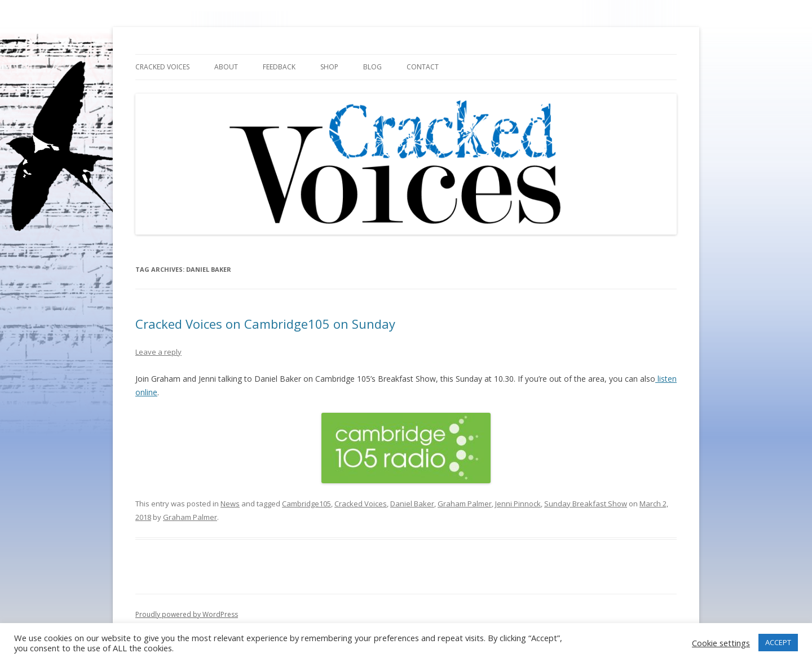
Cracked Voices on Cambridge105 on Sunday (265, 324)
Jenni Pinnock (518, 504)
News (230, 504)
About (226, 67)
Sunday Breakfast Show (586, 504)
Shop (329, 67)
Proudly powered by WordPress (187, 614)
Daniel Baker (412, 504)
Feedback (279, 67)
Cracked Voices (162, 67)
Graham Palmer (465, 504)
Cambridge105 (306, 504)
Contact (423, 67)
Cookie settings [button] (721, 643)
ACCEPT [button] (778, 642)
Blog (372, 67)
